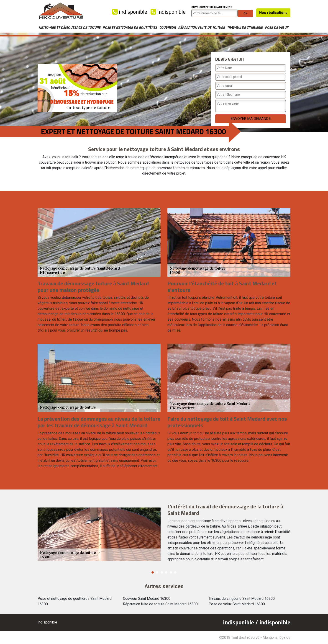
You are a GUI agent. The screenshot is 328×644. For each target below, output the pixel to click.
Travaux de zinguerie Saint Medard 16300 (242, 599)
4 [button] (166, 572)
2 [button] (157, 572)
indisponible (130, 12)
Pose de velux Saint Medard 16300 (237, 604)
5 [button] (171, 572)
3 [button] (162, 572)
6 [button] (175, 572)
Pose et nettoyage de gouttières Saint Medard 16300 (75, 601)
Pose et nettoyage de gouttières (130, 27)
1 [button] (153, 572)
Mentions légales (277, 638)
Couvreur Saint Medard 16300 (147, 599)
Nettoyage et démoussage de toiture (70, 27)
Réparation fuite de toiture (201, 27)
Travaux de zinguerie (245, 27)
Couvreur (168, 27)
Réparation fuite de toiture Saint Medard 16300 (160, 604)
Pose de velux (277, 27)
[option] (164, 534)
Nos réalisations (273, 13)
